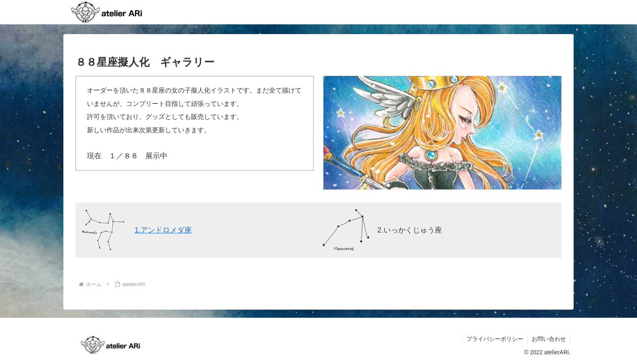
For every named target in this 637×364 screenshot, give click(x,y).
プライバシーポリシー (495, 339)
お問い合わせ (549, 339)
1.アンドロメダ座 (163, 230)
